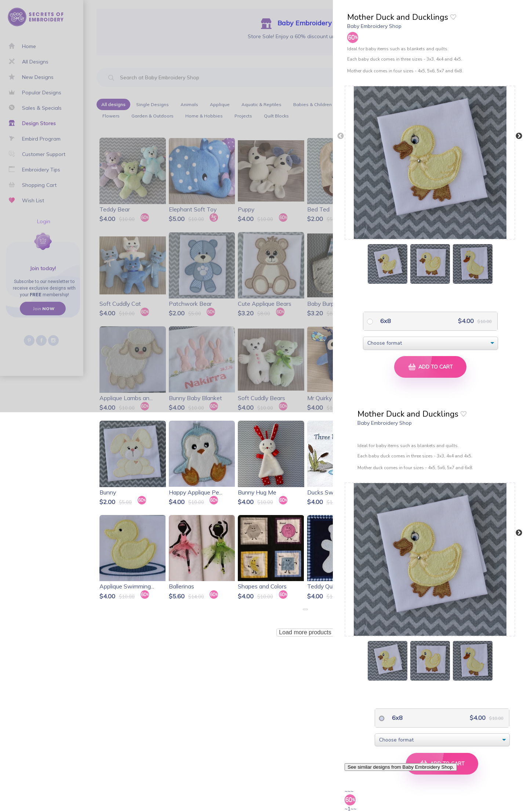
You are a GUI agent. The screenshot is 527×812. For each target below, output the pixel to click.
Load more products (305, 632)
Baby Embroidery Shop (374, 26)
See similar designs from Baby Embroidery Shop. (401, 767)
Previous (341, 136)
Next (519, 136)
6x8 (385, 321)
